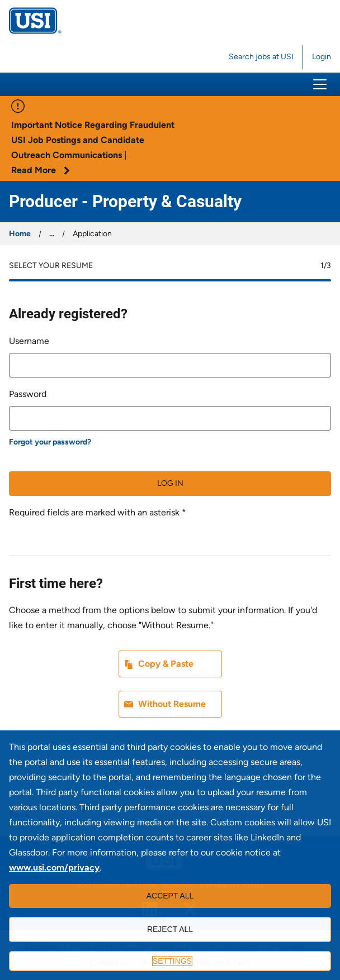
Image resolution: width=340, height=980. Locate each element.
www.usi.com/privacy (54, 867)
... (52, 234)
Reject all (170, 929)
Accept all (170, 896)
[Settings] (170, 961)
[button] (320, 84)
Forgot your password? (50, 442)
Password (28, 394)
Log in (170, 483)
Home (20, 234)
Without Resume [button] (172, 704)
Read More (41, 170)
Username (29, 341)
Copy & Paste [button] (166, 664)
